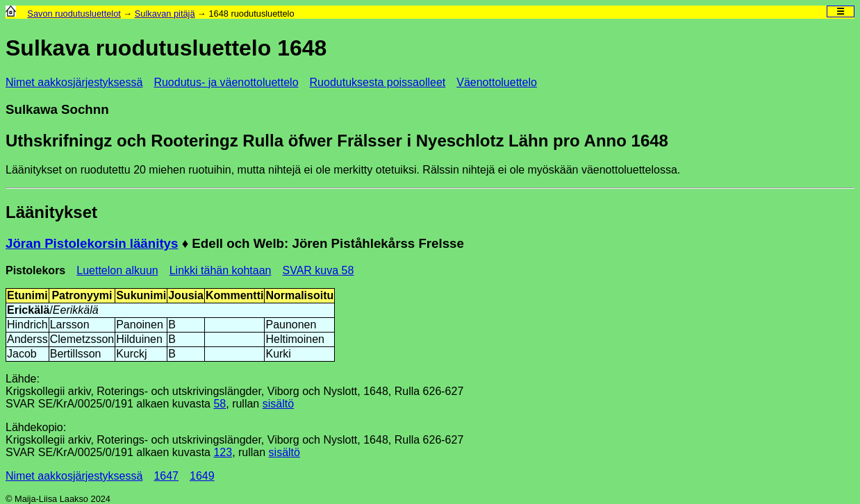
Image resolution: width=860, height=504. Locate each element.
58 (220, 404)
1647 (166, 476)
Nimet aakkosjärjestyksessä (74, 82)
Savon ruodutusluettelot (74, 14)
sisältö (278, 404)
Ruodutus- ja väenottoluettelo (226, 82)
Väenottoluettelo (497, 82)
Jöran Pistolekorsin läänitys (92, 243)
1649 (202, 476)
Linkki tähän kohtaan (221, 270)
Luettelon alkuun (117, 270)
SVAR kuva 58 (318, 270)
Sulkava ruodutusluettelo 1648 (166, 48)
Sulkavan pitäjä (165, 14)
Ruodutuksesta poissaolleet (378, 82)
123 (223, 452)
